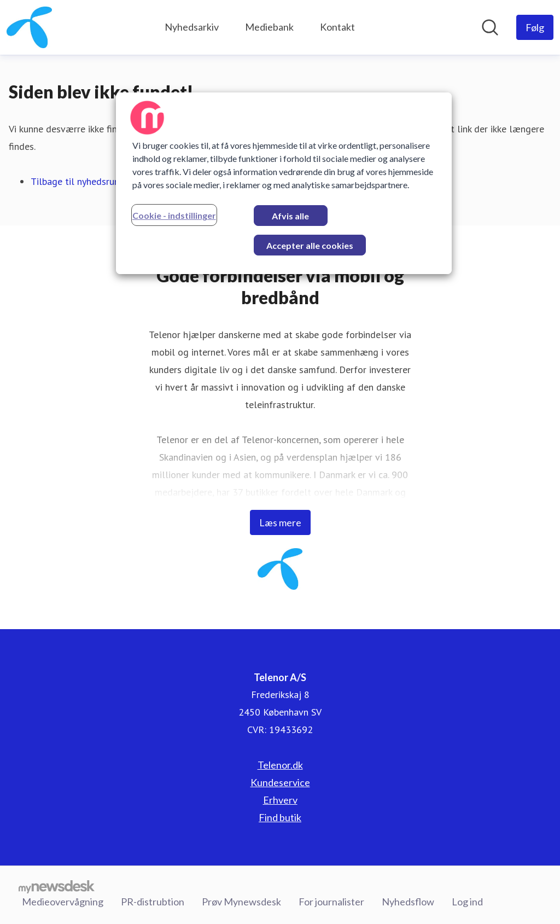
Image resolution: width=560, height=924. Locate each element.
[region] (284, 183)
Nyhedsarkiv (192, 27)
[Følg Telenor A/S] (535, 27)
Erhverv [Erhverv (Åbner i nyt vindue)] (280, 800)
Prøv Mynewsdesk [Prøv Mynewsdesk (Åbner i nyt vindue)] (241, 902)
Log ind (467, 902)
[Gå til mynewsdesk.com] (57, 886)
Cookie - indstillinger (174, 215)
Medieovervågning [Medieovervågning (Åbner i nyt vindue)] (63, 902)
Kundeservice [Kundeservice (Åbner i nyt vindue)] (280, 782)
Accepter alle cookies (310, 245)
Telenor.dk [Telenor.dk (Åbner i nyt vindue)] (280, 765)
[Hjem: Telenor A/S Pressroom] (29, 27)
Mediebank (269, 27)
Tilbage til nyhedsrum (76, 181)
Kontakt (337, 27)
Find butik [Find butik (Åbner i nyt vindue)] (280, 817)
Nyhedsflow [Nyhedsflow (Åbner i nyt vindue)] (408, 902)
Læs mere (280, 522)
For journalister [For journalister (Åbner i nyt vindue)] (331, 902)
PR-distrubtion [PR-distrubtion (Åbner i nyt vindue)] (153, 902)
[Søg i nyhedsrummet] (490, 27)
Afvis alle (290, 216)
